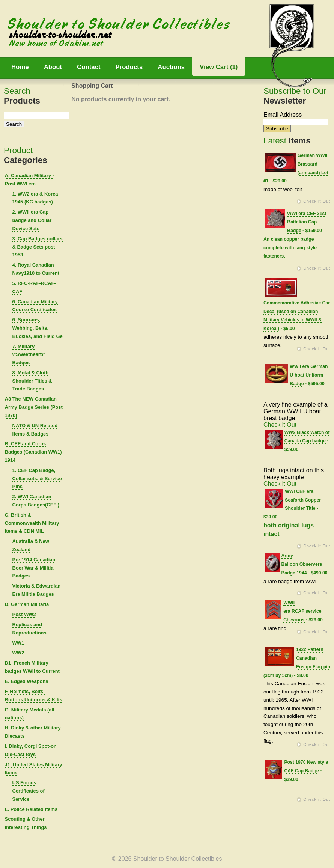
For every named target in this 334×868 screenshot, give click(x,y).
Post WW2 (24, 614)
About (53, 67)
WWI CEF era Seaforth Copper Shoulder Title (303, 500)
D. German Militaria (27, 604)
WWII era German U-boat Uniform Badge (309, 375)
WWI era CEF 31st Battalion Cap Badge (307, 222)
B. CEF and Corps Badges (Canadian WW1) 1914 (33, 452)
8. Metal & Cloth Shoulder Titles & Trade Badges (32, 381)
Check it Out (317, 201)
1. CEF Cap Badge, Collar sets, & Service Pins (37, 478)
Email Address (283, 115)
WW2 (18, 653)
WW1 (18, 643)
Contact (89, 67)
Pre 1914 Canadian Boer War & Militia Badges (34, 568)
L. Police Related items (31, 809)
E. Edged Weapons (27, 681)
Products (129, 67)
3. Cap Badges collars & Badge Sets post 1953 (38, 247)
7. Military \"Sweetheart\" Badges (29, 355)
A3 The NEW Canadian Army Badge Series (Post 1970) (34, 407)
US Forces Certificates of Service (29, 791)
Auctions (171, 67)
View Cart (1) (219, 67)
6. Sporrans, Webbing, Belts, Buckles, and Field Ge (38, 328)
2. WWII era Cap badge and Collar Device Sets (32, 220)
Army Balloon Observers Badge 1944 (302, 564)
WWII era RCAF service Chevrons (302, 611)
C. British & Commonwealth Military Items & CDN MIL (32, 523)
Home (20, 67)
